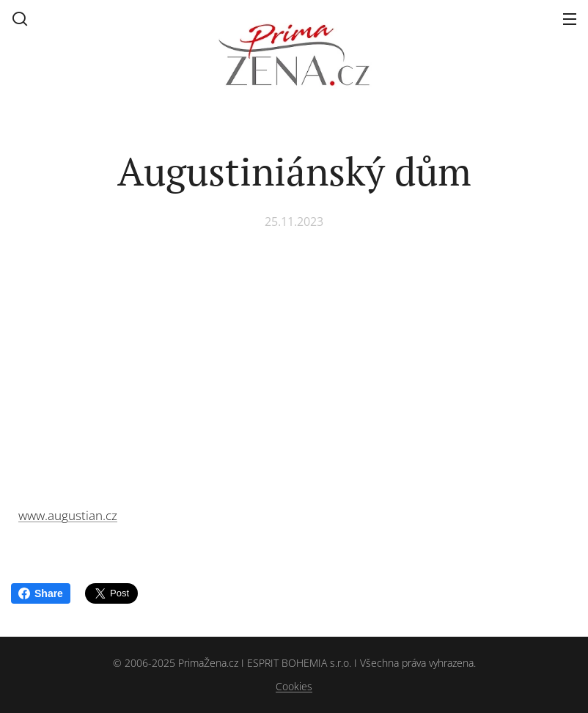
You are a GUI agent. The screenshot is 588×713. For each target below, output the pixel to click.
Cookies (294, 686)
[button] (20, 18)
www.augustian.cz (68, 515)
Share (41, 593)
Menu (570, 19)
